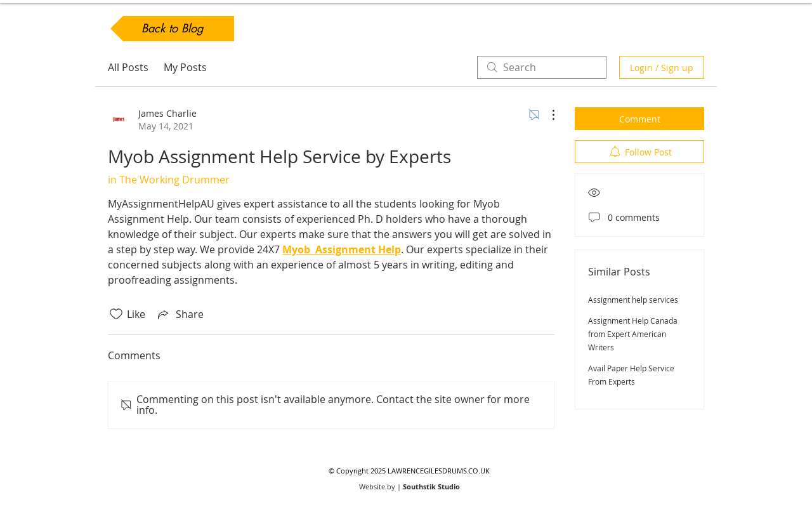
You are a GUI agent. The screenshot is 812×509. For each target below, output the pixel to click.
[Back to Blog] (172, 29)
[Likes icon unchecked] (116, 314)
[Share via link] (180, 314)
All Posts (128, 67)
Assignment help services (633, 300)
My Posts (185, 67)
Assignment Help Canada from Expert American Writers (633, 334)
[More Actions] (547, 115)
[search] (542, 67)
